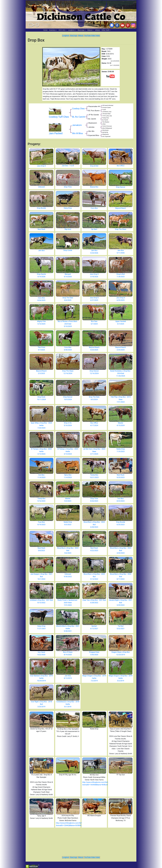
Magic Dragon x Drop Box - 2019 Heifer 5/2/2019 (121, 678)
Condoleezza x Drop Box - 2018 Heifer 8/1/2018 (68, 704)
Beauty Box (94, 187)
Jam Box (41, 250)
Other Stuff (105, 30)
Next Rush (41, 229)
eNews (98, 30)
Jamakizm (77, 125)
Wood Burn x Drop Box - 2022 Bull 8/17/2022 (121, 577)
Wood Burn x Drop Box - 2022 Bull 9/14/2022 (94, 577)
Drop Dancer (121, 187)
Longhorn (71, 30)
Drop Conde (68, 250)
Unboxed (41, 187)
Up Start (94, 229)
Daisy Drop (68, 208)
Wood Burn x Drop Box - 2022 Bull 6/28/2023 (94, 525)
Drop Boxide (41, 208)
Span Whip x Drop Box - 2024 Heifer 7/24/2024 (41, 425)
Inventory (52, 30)
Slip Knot (68, 229)
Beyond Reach (121, 208)
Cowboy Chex (78, 109)
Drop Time (68, 187)
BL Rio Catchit (79, 117)
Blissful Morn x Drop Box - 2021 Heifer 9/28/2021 (68, 629)
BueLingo (81, 30)
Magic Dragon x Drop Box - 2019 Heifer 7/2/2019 (94, 678)
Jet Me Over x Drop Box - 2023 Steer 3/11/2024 (94, 451)
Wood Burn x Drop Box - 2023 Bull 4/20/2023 (121, 551)
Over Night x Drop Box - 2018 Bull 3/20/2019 (41, 704)
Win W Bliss (77, 133)
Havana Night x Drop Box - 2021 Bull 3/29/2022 (121, 603)
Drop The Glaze (121, 229)
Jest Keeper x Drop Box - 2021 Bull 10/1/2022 (41, 577)
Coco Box (94, 208)
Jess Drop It (41, 166)
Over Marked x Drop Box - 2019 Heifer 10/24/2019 (41, 678)
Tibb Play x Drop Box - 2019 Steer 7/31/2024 (121, 399)
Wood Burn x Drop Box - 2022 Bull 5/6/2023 (68, 551)
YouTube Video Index (92, 36)
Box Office (121, 166)
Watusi (90, 30)
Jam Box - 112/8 (68, 166)
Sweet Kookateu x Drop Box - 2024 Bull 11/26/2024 (121, 373)
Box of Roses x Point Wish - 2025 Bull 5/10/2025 (68, 324)
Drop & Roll (94, 166)
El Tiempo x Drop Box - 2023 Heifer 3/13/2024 (41, 451)
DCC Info (62, 30)
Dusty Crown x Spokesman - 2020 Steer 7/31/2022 (68, 603)
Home (45, 30)
